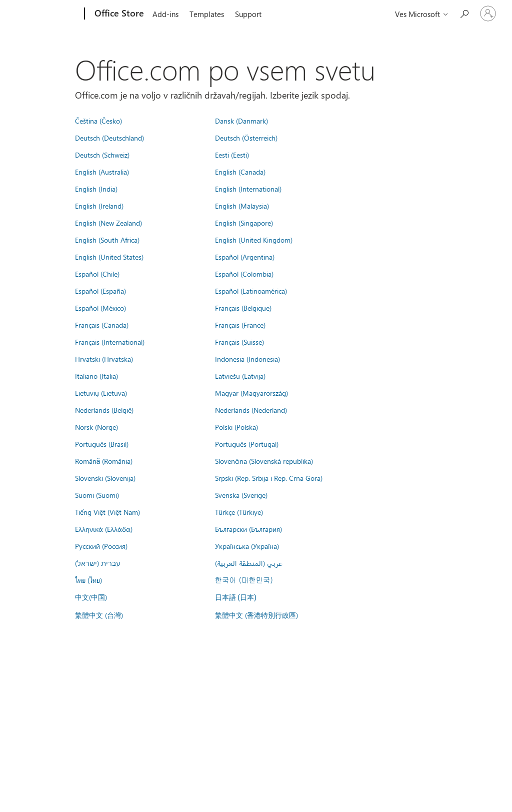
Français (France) (240, 325)
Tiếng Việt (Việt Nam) (107, 512)
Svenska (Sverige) (241, 495)
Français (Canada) (102, 325)
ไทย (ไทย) (88, 580)
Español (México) (100, 308)
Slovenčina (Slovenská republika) (264, 461)
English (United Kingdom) (254, 240)
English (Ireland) (99, 206)
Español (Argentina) (245, 257)
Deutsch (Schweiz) (102, 155)
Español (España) (100, 291)
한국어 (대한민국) (244, 580)
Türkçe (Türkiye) (239, 512)
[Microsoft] (46, 14)
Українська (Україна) (247, 546)
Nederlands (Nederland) (251, 410)
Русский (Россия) (101, 546)
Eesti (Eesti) (232, 155)
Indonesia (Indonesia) (247, 359)
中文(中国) (91, 597)
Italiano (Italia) (96, 376)
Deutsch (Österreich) (246, 138)
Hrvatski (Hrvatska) (104, 359)
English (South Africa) (107, 240)
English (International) (248, 189)
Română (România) (104, 461)
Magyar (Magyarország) (251, 393)
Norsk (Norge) (96, 427)
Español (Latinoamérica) (251, 291)
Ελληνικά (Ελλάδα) (104, 529)
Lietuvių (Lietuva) (101, 393)
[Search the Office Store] (464, 13)
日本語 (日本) (236, 598)
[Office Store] (118, 14)
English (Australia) (102, 172)
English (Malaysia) (242, 206)
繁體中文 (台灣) (99, 615)
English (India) (96, 189)
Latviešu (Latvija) (240, 376)
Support (248, 14)
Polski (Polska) (236, 427)
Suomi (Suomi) (97, 495)
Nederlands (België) (104, 410)
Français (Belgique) (243, 308)
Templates (207, 14)
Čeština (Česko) (98, 121)
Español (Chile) (97, 274)
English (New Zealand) (108, 223)
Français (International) (110, 342)
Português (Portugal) (247, 444)
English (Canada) (240, 172)
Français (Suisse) (239, 342)
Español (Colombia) (244, 274)
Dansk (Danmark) (241, 121)
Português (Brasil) (102, 444)
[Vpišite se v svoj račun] (488, 14)
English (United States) (109, 257)
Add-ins (165, 14)
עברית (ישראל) (97, 563)
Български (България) (248, 529)
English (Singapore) (244, 223)
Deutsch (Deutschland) (109, 138)
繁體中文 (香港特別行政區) (256, 615)
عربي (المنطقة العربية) (249, 563)
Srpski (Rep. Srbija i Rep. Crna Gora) (269, 478)
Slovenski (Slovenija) (105, 478)
